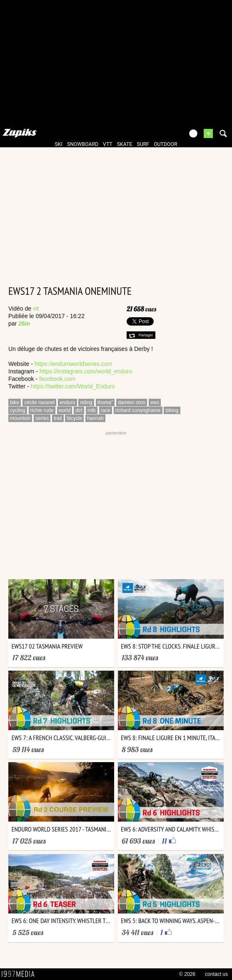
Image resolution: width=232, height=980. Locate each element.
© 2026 (187, 974)
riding (86, 402)
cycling (18, 410)
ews (155, 402)
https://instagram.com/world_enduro (86, 371)
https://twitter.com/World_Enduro (73, 386)
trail (58, 418)
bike (15, 402)
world (65, 410)
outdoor (165, 144)
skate (125, 144)
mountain (20, 418)
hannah (95, 418)
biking (172, 410)
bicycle (74, 418)
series (42, 418)
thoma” (105, 402)
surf (143, 144)
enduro (67, 402)
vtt (108, 144)
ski (59, 144)
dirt (79, 410)
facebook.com (57, 379)
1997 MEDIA (20, 974)
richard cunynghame (138, 410)
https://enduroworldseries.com (74, 364)
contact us (216, 974)
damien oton (132, 402)
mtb (92, 410)
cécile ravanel (39, 402)
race (106, 410)
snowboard (83, 144)
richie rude (42, 410)
